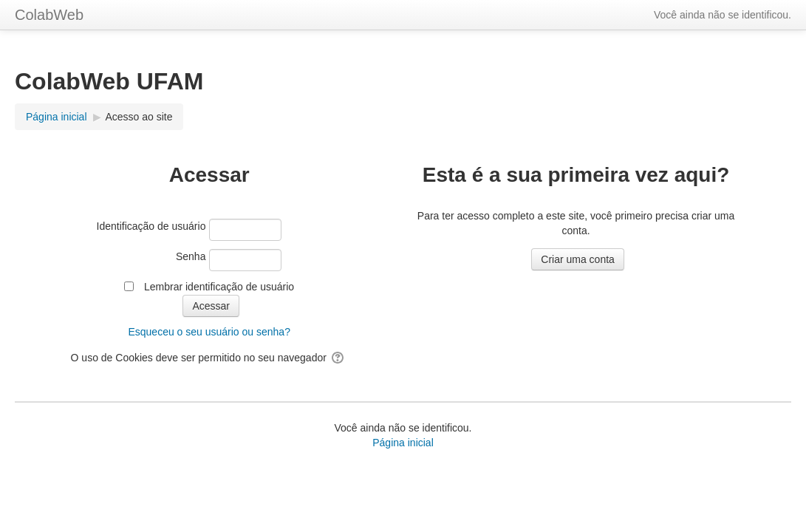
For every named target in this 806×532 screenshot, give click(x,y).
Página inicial (403, 443)
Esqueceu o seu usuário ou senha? (209, 332)
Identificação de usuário (151, 226)
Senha (191, 256)
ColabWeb (49, 15)
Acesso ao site (139, 117)
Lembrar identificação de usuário (219, 287)
